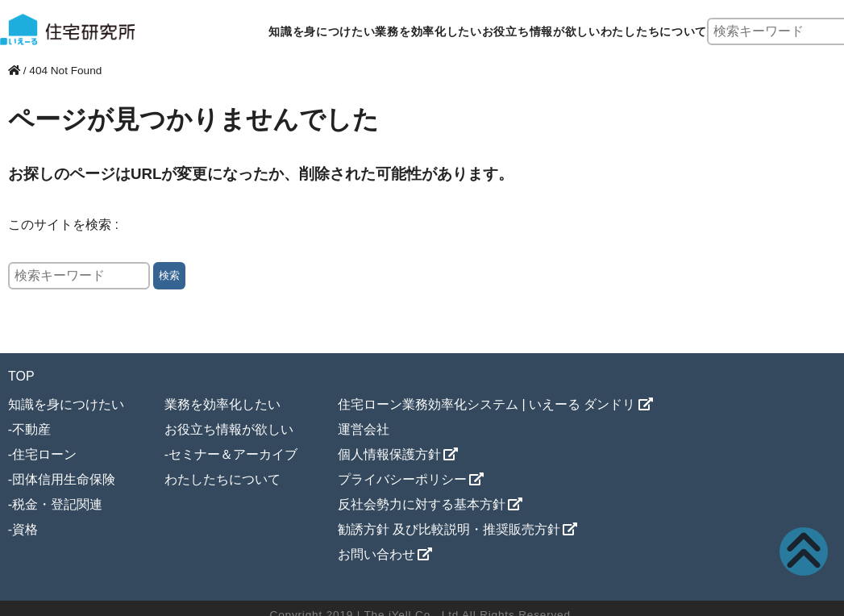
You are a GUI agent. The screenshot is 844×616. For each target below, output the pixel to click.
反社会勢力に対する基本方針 (422, 504)
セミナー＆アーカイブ (233, 454)
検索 (169, 275)
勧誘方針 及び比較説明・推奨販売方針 (449, 529)
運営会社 (364, 429)
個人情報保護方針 (389, 454)
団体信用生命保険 (64, 479)
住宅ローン (44, 454)
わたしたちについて (654, 31)
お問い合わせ (376, 554)
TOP (21, 376)
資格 (25, 529)
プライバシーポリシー (402, 479)
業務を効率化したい (428, 31)
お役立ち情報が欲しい (541, 31)
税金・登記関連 (57, 504)
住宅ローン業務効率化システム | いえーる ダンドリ (487, 404)
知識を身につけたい (322, 31)
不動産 (31, 429)
